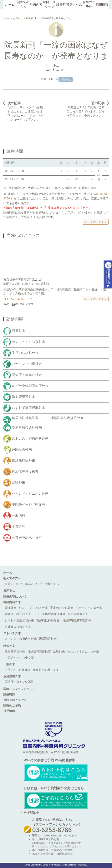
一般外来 (9, 664)
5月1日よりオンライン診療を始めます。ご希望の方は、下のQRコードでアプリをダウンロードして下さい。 (26, 111)
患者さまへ (52, 584)
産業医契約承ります (27, 538)
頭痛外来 (19, 331)
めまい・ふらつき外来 (29, 342)
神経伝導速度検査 (25, 472)
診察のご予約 (12, 705)
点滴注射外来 (12, 676)
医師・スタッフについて (19, 689)
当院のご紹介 (14, 584)
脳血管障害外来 (24, 397)
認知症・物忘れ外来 (27, 375)
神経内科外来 (12, 602)
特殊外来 (9, 646)
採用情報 (102, 5)
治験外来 (19, 483)
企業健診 (19, 527)
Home (7, 18)
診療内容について (15, 597)
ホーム (10, 5)
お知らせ (18, 18)
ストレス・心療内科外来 (30, 439)
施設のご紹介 (33, 584)
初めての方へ (12, 578)
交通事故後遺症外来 (27, 428)
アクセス (76, 5)
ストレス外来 (12, 633)
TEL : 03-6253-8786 (18, 299)
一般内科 (19, 516)
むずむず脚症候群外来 (29, 408)
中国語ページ (30, 505)
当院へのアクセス (15, 700)
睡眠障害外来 (22, 450)
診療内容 (36, 5)
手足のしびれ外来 (25, 353)
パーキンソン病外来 (27, 364)
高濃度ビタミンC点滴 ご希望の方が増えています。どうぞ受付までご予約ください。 (86, 109)
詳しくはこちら (95, 222)
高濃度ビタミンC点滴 (19, 682)
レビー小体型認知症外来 (30, 386)
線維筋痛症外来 (24, 461)
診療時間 (63, 5)
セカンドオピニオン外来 (30, 494)
